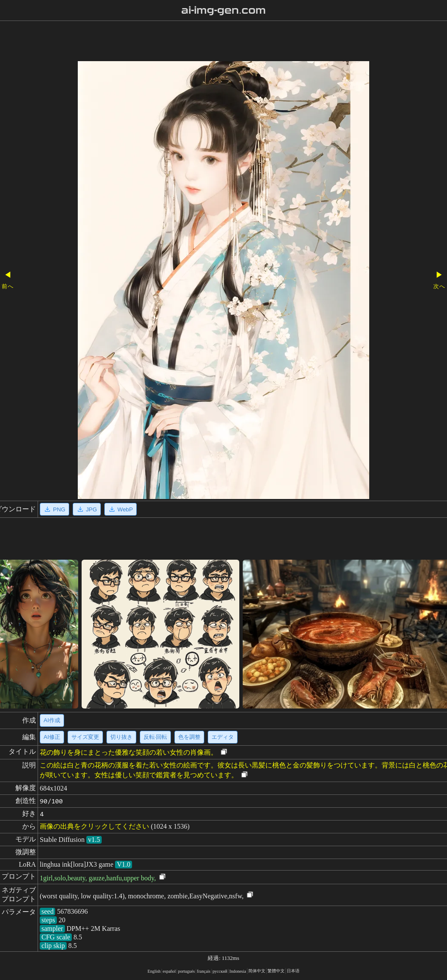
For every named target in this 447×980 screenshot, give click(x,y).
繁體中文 (276, 971)
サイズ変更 (85, 737)
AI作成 (52, 720)
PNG (54, 509)
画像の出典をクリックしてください (94, 826)
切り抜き (121, 737)
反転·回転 (156, 737)
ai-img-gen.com (224, 10)
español (169, 971)
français (204, 971)
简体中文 (257, 971)
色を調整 (189, 737)
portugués (186, 971)
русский (220, 971)
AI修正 (52, 737)
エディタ (223, 737)
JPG (87, 509)
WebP (121, 509)
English (154, 971)
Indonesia (238, 971)
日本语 (293, 971)
